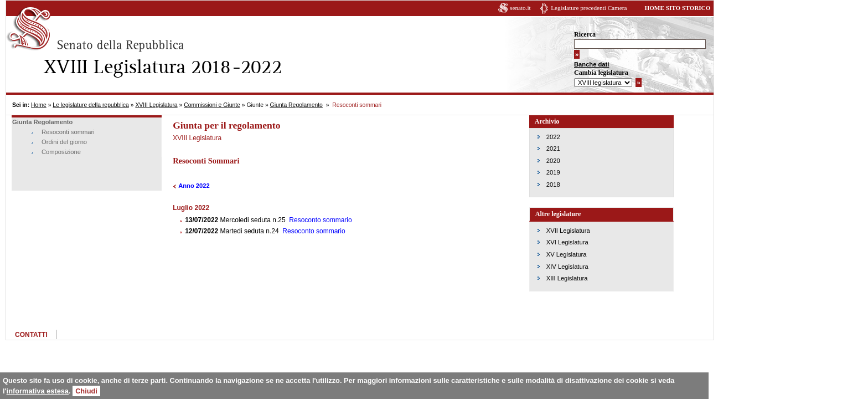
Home (39, 105)
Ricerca (585, 34)
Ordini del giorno (64, 142)
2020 (553, 161)
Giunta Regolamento (296, 105)
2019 (553, 172)
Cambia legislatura (601, 73)
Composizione (61, 152)
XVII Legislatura (568, 231)
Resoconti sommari (68, 132)
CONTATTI (31, 335)
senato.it (520, 8)
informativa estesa (38, 391)
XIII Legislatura (567, 278)
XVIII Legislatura (156, 105)
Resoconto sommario (320, 220)
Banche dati (591, 64)
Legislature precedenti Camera (589, 8)
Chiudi (86, 391)
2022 (553, 137)
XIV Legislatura (567, 267)
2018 (553, 185)
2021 (553, 149)
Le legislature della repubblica (91, 105)
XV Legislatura (567, 254)
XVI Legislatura (567, 242)
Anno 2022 (194, 186)
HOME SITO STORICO (677, 8)
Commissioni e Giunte (212, 105)
